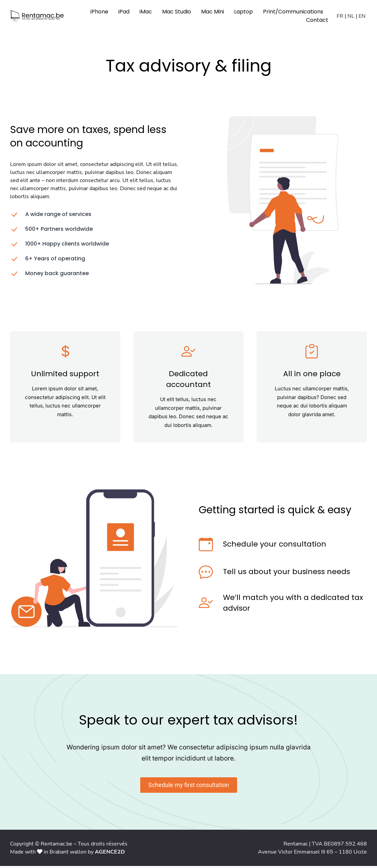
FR (340, 17)
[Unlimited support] (65, 353)
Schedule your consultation (275, 546)
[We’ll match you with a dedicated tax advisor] (206, 605)
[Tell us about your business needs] (206, 574)
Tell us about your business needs (287, 574)
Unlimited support (65, 376)
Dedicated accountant (188, 381)
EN (362, 17)
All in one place (312, 376)
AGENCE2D (110, 854)
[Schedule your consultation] (206, 546)
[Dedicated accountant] (189, 353)
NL (351, 17)
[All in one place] (312, 353)
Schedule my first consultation (189, 787)
